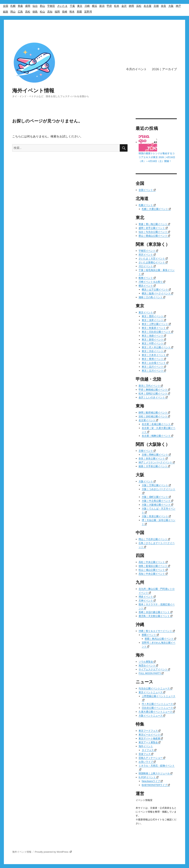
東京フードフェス (150, 731)
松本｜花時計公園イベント (154, 393)
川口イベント (147, 266)
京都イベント (147, 451)
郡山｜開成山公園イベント (154, 236)
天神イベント (147, 600)
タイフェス (149, 750)
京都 (156, 6)
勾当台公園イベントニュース (156, 688)
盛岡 (28, 6)
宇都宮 (51, 6)
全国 (6, 6)
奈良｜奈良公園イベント (153, 458)
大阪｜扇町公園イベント (156, 497)
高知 (50, 12)
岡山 (13, 12)
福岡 (57, 12)
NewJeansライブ (152, 781)
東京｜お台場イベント (155, 363)
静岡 (131, 6)
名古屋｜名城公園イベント (157, 424)
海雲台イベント (148, 665)
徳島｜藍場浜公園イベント (154, 566)
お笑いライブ (147, 762)
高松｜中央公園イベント (153, 562)
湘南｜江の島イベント (152, 297)
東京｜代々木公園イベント (157, 347)
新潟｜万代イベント (151, 386)
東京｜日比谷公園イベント (157, 332)
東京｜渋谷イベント (154, 351)
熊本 (72, 12)
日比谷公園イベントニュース (159, 708)
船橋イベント (147, 278)
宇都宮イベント (148, 251)
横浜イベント (147, 286)
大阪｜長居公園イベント (156, 516)
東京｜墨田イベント (154, 316)
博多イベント (147, 597)
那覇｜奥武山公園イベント (160, 639)
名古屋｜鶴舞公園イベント (157, 436)
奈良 (164, 6)
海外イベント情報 (33, 90)
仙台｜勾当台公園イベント (154, 232)
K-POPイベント (148, 777)
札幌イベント (147, 205)
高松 (28, 12)
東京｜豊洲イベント (154, 359)
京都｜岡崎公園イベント (156, 455)
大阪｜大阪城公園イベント (157, 505)
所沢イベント (147, 255)
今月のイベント (136, 69)
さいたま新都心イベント (153, 262)
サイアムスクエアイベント (154, 669)
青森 (20, 6)
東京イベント (147, 312)
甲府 (109, 6)
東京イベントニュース (152, 692)
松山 (42, 12)
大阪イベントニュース (152, 716)
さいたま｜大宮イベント (153, 258)
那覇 (79, 12)
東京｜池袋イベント (154, 336)
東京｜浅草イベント (154, 320)
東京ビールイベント (151, 735)
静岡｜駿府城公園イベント (154, 412)
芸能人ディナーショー (152, 758)
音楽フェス (146, 754)
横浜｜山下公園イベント (156, 289)
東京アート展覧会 (150, 742)
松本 (117, 6)
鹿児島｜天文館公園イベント (156, 616)
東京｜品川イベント (154, 367)
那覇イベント (150, 635)
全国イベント (147, 190)
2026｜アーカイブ (164, 69)
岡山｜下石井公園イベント (154, 539)
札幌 (13, 6)
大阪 (171, 6)
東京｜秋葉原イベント (155, 328)
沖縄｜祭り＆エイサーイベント (157, 631)
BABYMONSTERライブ (156, 785)
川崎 (87, 6)
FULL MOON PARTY (151, 673)
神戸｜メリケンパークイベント (157, 462)
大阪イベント (147, 481)
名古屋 (147, 6)
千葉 (72, 6)
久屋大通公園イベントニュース (157, 712)
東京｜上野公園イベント (156, 324)
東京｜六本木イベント (155, 355)
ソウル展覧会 (147, 662)
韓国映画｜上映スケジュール (156, 773)
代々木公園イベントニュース (159, 704)
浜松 (139, 6)
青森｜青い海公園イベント (154, 224)
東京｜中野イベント (154, 343)
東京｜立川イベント (154, 371)
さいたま (62, 6)
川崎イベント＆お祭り (152, 282)
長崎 (65, 12)
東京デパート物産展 (151, 738)
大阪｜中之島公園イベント (157, 501)
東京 (80, 6)
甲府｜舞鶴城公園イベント (154, 390)
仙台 (35, 6)
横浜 (94, 6)
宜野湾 (88, 12)
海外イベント (146, 746)
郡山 (42, 6)
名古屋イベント (148, 420)
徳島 (35, 12)
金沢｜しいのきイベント (153, 397)
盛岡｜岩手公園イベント (153, 228)
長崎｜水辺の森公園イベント (156, 612)
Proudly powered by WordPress (53, 852)
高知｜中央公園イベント (153, 574)
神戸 (178, 6)
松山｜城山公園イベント (153, 570)
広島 (20, 12)
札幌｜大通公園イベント (156, 209)
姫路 (6, 12)
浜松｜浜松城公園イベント (154, 416)
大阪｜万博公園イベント (156, 485)
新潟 (102, 6)
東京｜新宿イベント (154, 340)
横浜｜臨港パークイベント (157, 293)
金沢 (124, 6)
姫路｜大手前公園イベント (154, 466)
